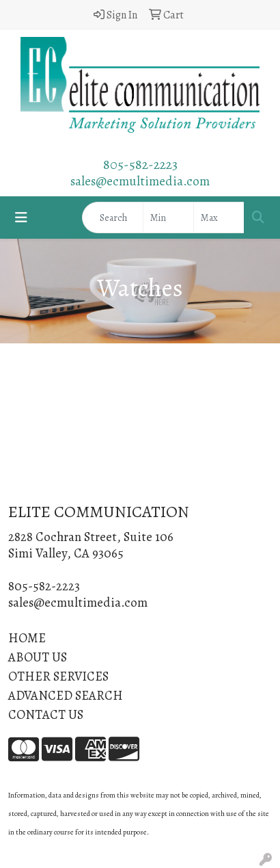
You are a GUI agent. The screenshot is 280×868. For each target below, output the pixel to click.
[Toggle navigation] (21, 218)
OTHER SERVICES (58, 676)
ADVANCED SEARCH (66, 695)
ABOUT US (38, 657)
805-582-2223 (140, 165)
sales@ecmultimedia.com (140, 181)
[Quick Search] (113, 218)
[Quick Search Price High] (219, 218)
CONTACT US (46, 714)
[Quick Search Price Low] (168, 218)
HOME (27, 638)
